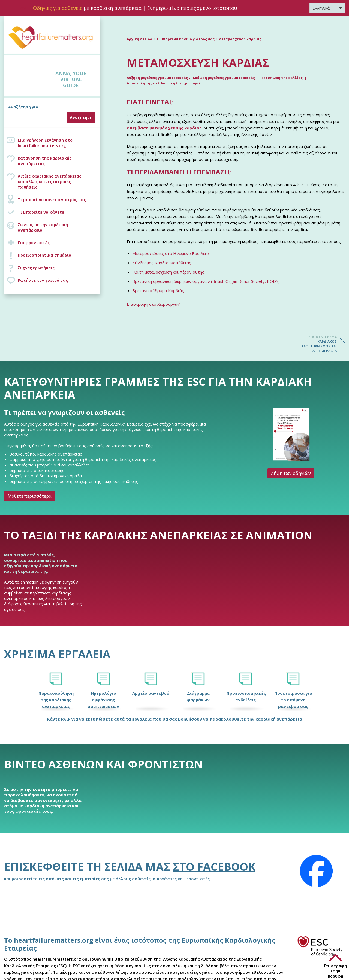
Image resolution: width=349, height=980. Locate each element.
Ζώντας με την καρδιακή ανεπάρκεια (43, 227)
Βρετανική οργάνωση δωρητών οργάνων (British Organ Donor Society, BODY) (206, 281)
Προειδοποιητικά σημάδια (45, 255)
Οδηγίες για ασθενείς (58, 8)
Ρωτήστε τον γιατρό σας (43, 280)
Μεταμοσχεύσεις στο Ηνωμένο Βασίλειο (171, 253)
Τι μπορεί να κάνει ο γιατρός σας (52, 200)
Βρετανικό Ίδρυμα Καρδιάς (158, 290)
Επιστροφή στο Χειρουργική (154, 304)
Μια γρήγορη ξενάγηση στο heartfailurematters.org (45, 143)
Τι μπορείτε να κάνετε (41, 212)
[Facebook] (316, 871)
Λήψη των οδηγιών (291, 473)
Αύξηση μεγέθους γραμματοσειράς (157, 78)
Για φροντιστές (34, 243)
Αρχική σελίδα (140, 39)
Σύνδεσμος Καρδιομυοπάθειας (162, 263)
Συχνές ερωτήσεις (36, 268)
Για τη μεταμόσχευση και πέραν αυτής (168, 272)
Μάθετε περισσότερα (29, 496)
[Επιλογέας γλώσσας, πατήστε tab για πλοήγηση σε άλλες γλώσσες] (327, 8)
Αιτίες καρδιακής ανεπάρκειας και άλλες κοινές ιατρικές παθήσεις (57, 182)
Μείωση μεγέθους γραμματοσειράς (224, 78)
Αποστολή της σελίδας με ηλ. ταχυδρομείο (165, 83)
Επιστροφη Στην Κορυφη (335, 971)
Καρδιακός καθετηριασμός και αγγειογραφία (315, 344)
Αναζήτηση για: (24, 107)
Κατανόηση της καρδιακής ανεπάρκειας (45, 161)
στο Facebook (214, 867)
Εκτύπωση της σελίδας (282, 78)
